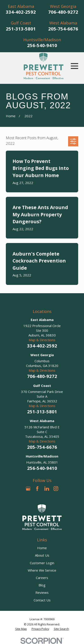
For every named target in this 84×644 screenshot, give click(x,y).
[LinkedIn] (47, 489)
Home (42, 548)
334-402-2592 (21, 12)
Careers (42, 578)
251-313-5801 (21, 29)
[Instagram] (56, 489)
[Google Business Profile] (28, 489)
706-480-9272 (63, 12)
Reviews (42, 592)
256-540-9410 (42, 45)
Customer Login (42, 563)
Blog (42, 585)
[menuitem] (21, 629)
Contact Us (42, 600)
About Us (42, 555)
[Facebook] (37, 489)
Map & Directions (42, 340)
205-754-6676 (63, 29)
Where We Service (42, 570)
